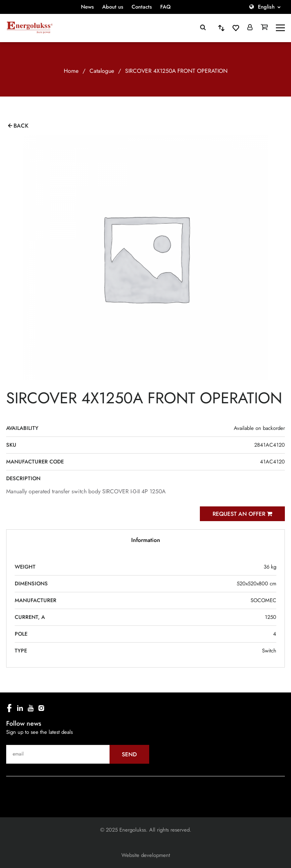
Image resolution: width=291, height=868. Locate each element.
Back (21, 126)
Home (71, 71)
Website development (146, 855)
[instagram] (41, 708)
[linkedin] (20, 708)
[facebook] (9, 708)
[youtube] (31, 708)
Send (129, 754)
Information (146, 540)
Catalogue (102, 71)
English (266, 7)
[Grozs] (264, 28)
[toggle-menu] (280, 28)
